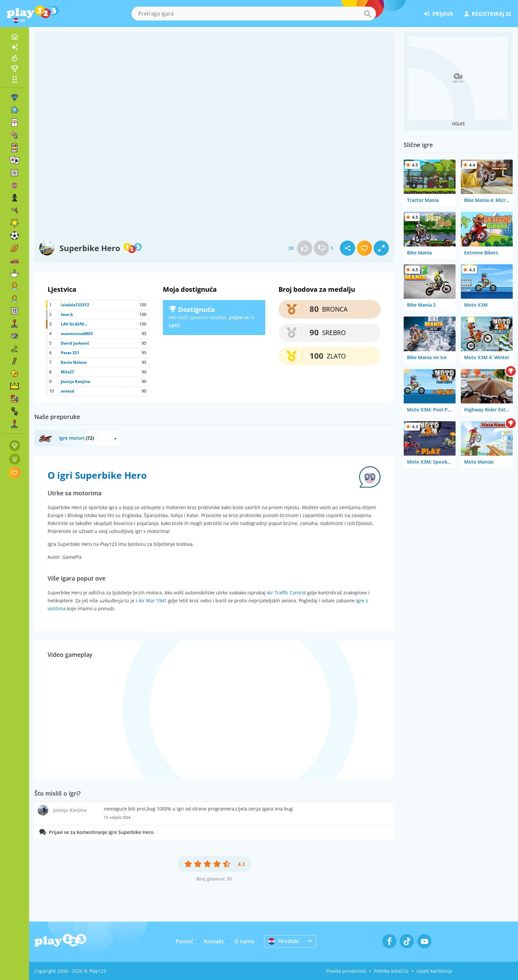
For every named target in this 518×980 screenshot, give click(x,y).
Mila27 (67, 372)
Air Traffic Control (286, 593)
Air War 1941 (153, 601)
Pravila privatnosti (346, 971)
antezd (68, 391)
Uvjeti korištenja (434, 971)
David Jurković (75, 343)
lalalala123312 (75, 305)
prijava (439, 14)
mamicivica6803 (77, 334)
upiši (174, 325)
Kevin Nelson (74, 362)
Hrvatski (284, 941)
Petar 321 (70, 353)
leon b (67, 314)
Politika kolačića (391, 971)
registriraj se (488, 14)
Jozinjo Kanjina (75, 381)
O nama (244, 941)
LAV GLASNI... (74, 324)
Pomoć (185, 941)
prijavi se (239, 317)
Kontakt (214, 941)
